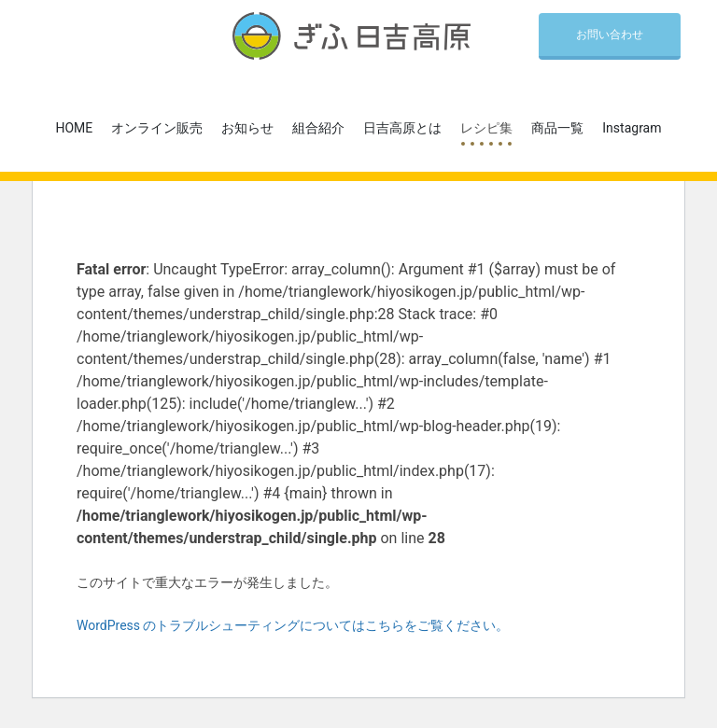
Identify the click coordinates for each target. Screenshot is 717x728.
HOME (75, 128)
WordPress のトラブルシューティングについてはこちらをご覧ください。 (293, 625)
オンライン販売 (157, 128)
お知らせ (247, 128)
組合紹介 (318, 128)
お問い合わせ (610, 35)
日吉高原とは (402, 128)
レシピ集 (486, 128)
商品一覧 (557, 128)
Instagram (632, 128)
